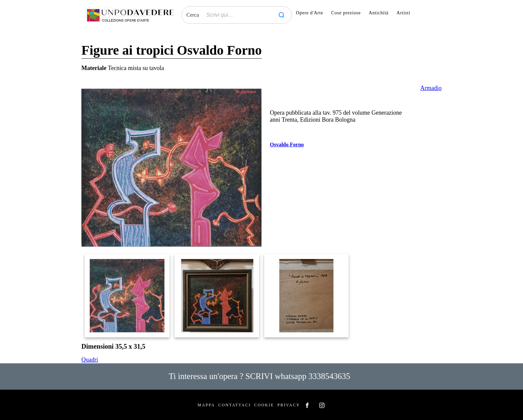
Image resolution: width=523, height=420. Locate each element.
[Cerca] (282, 15)
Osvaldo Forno (287, 144)
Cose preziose (346, 13)
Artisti (403, 13)
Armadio (431, 88)
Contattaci (235, 405)
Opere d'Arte (310, 13)
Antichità (379, 13)
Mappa (206, 405)
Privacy (289, 405)
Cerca (193, 15)
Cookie (264, 405)
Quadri (90, 360)
